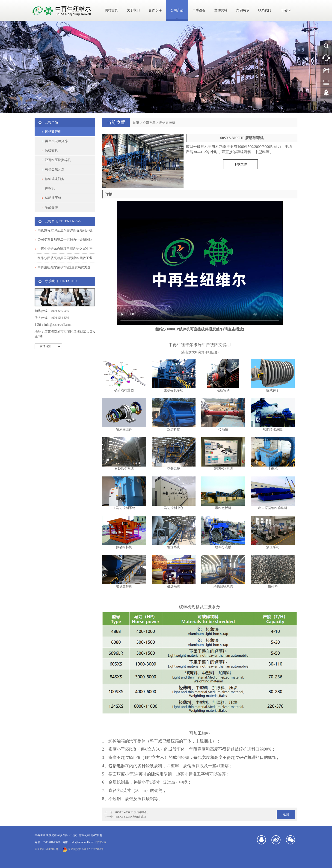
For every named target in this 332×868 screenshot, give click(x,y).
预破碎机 (51, 151)
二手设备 (199, 10)
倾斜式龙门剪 (55, 179)
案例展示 (243, 10)
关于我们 (133, 10)
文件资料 (221, 10)
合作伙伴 (155, 10)
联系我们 (265, 10)
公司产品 (177, 10)
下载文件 (240, 164)
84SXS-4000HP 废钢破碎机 (132, 812)
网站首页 (111, 10)
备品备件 (51, 207)
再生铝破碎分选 (56, 141)
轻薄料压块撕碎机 (58, 160)
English (286, 10)
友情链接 (45, 346)
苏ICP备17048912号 (46, 849)
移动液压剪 (53, 198)
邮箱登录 (101, 842)
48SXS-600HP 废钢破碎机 (131, 817)
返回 (286, 814)
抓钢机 (50, 188)
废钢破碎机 (167, 123)
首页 (136, 123)
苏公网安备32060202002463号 (83, 849)
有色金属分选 (55, 169)
